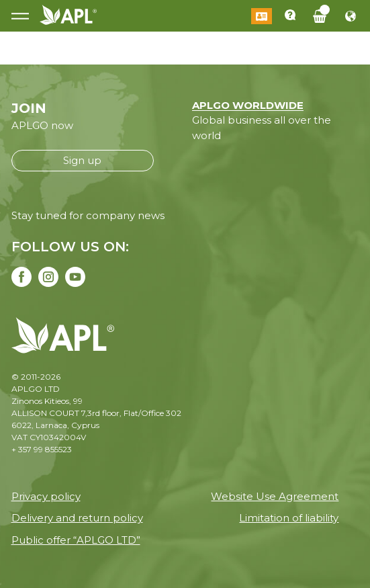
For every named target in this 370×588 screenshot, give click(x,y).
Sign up (82, 160)
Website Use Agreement (275, 496)
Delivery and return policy (77, 518)
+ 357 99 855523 (42, 449)
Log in (262, 16)
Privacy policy (46, 496)
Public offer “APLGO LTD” (76, 540)
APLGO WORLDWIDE (248, 105)
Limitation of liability (289, 518)
